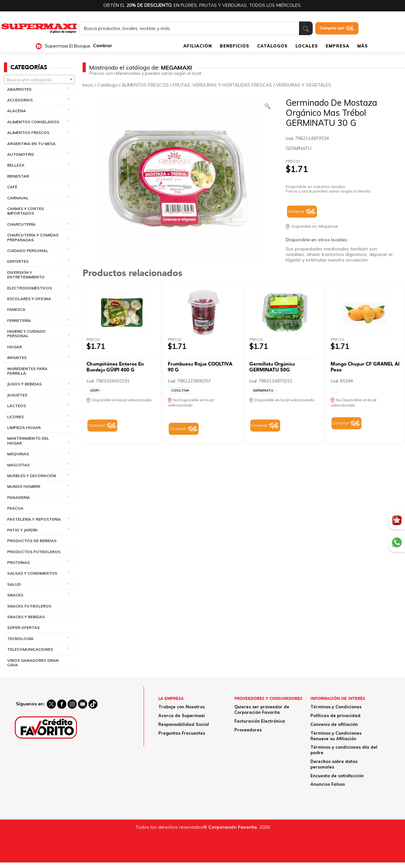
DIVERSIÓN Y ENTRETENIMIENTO (26, 275)
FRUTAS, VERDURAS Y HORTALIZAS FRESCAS (222, 85)
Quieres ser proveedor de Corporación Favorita (262, 709)
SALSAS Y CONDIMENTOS (32, 573)
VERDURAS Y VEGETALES (304, 85)
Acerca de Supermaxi (182, 715)
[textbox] (39, 80)
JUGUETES (17, 395)
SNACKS (15, 595)
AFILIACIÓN (198, 46)
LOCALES (307, 46)
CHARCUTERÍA (21, 224)
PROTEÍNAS (19, 562)
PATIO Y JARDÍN (22, 530)
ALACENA (17, 111)
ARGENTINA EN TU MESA (31, 144)
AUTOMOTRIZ (21, 154)
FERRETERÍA (19, 320)
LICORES (15, 417)
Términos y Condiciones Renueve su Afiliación (336, 736)
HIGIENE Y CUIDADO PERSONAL (26, 334)
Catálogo (107, 85)
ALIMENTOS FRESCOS (28, 133)
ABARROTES (19, 89)
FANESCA (16, 309)
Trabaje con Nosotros (182, 707)
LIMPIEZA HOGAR (24, 427)
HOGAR (14, 347)
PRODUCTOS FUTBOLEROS (34, 552)
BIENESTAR (18, 176)
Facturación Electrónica (260, 721)
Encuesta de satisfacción (337, 776)
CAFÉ (12, 187)
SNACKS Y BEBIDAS (26, 617)
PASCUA (15, 508)
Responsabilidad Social (184, 724)
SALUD (14, 584)
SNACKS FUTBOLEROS (29, 606)
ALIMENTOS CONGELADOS (33, 122)
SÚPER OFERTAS (23, 628)
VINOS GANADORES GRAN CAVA (33, 663)
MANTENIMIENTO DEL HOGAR (28, 441)
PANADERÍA (19, 497)
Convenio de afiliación (334, 724)
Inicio (88, 85)
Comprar (296, 211)
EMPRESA (338, 46)
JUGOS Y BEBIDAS (24, 384)
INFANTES (17, 358)
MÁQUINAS (18, 454)
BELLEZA (16, 165)
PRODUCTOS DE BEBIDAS (32, 541)
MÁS (363, 46)
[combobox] (39, 79)
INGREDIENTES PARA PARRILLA (27, 371)
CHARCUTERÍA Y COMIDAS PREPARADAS (33, 237)
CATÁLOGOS (272, 46)
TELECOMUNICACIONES (30, 649)
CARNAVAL (18, 198)
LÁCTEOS (17, 406)
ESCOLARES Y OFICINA (29, 299)
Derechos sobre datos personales (334, 764)
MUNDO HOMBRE (24, 486)
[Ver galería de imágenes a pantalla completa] (268, 106)
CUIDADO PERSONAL (28, 251)
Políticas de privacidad (335, 715)
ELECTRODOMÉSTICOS (30, 288)
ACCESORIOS (20, 100)
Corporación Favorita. (233, 827)
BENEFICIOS (235, 46)
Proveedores (248, 730)
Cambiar (103, 46)
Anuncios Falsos (328, 784)
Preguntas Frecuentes (182, 733)
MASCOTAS (18, 465)
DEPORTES (18, 261)
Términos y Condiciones (336, 707)
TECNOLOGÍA (20, 639)
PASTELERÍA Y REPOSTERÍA (34, 519)
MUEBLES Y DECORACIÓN (32, 476)
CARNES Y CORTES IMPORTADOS (26, 211)
